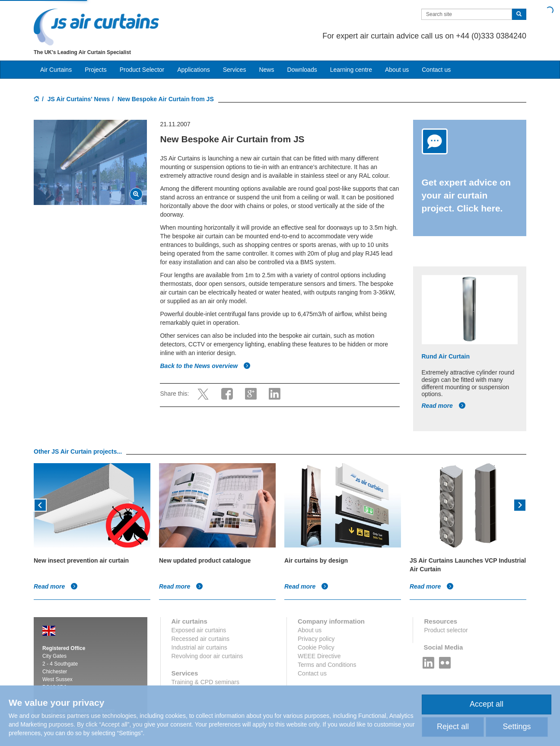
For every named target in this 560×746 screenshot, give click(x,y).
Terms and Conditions (327, 665)
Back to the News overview (205, 366)
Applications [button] (194, 70)
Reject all (453, 727)
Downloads (302, 70)
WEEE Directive (319, 656)
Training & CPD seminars (205, 682)
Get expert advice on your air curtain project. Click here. (466, 195)
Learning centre (351, 70)
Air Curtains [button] (56, 70)
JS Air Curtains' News (79, 99)
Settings (517, 727)
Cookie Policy (316, 647)
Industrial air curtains (199, 647)
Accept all (487, 704)
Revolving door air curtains (207, 656)
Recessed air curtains (201, 639)
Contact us (436, 70)
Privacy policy (316, 639)
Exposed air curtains (199, 630)
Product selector (446, 630)
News (266, 70)
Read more (444, 406)
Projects (96, 70)
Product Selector (142, 70)
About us (397, 70)
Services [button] (235, 70)
